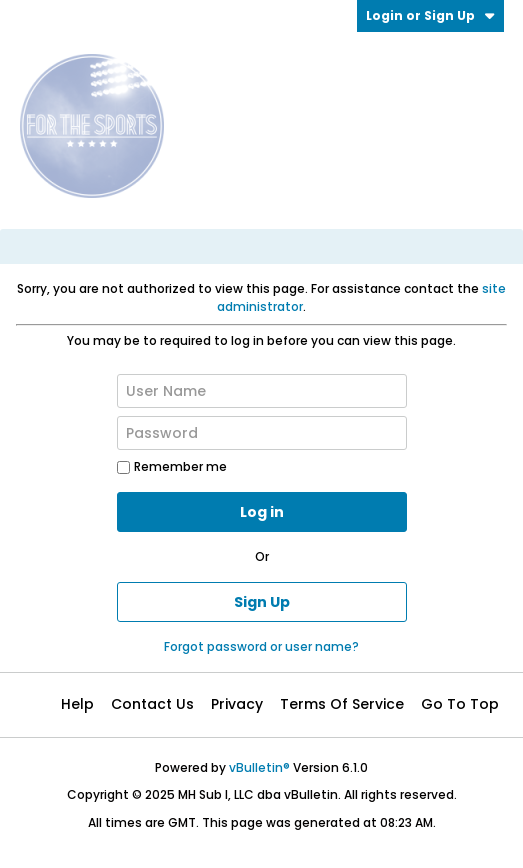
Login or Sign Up (430, 15)
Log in (262, 512)
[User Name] (262, 391)
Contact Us (152, 704)
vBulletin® (259, 767)
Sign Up (262, 602)
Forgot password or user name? (261, 646)
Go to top (460, 704)
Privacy (237, 704)
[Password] (262, 433)
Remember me (172, 466)
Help (77, 704)
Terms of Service (342, 704)
